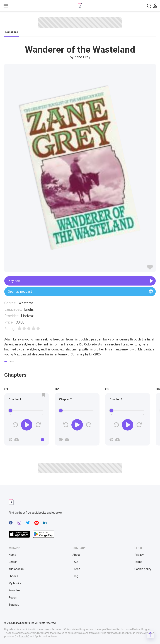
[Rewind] (15, 425)
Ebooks (13, 576)
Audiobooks (16, 569)
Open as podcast (80, 292)
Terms (138, 562)
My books (15, 583)
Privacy (139, 555)
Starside (24, 637)
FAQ (75, 562)
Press (76, 569)
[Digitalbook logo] (80, 6)
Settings (14, 605)
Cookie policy (143, 569)
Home (12, 555)
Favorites (14, 590)
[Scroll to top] (151, 635)
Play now (80, 281)
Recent (13, 598)
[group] (27, 420)
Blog (75, 576)
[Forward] (38, 425)
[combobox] (149, 6)
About (76, 555)
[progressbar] (27, 411)
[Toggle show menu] (6, 6)
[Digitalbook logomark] (11, 502)
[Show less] (9, 362)
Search (13, 562)
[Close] (43, 439)
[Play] (27, 425)
